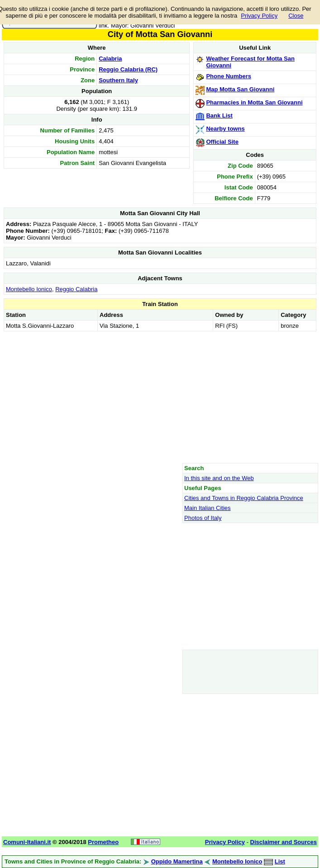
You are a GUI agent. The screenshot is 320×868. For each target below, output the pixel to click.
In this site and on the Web (219, 478)
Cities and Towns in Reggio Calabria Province (244, 498)
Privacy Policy (259, 16)
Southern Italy (118, 80)
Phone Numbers (229, 76)
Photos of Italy (203, 518)
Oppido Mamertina (177, 861)
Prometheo (103, 842)
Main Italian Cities (208, 508)
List (280, 861)
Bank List (219, 116)
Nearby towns (225, 129)
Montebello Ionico (29, 289)
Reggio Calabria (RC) (128, 69)
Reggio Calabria (76, 289)
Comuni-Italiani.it (27, 842)
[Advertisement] (160, 397)
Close (296, 16)
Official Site (222, 142)
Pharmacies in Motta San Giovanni (254, 102)
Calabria (110, 59)
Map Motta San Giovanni (240, 89)
